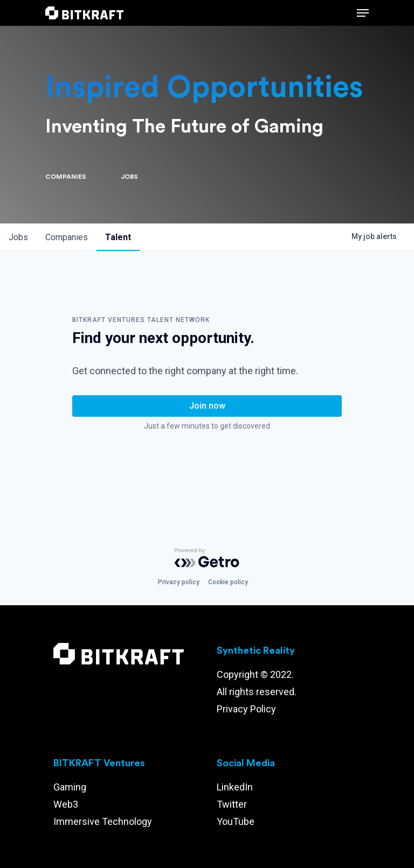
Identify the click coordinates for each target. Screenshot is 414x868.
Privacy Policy (246, 709)
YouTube (236, 821)
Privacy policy (179, 582)
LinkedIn (235, 787)
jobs (18, 237)
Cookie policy (228, 582)
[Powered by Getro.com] (207, 558)
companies (67, 237)
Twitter (232, 804)
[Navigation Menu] (363, 13)
